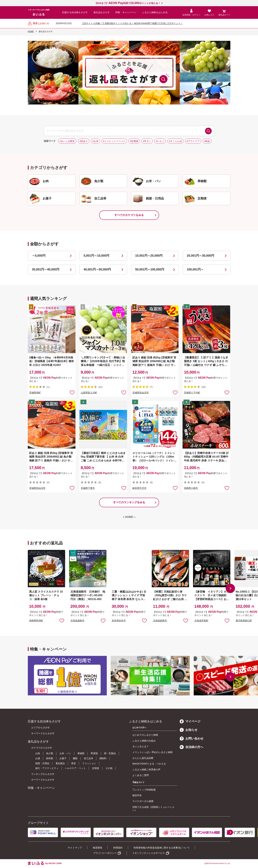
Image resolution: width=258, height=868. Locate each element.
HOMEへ (130, 517)
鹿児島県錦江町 (244, 621)
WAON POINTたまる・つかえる (149, 764)
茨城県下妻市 (88, 488)
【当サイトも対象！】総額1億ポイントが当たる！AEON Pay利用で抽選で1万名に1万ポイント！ (132, 23)
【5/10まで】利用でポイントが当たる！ (128, 3)
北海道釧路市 (160, 621)
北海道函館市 (77, 621)
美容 (73, 763)
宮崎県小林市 (191, 488)
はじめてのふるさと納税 (145, 735)
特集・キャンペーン (126, 12)
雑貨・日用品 (42, 763)
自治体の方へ (192, 747)
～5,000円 (39, 256)
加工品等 (88, 758)
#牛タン (147, 141)
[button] (230, 588)
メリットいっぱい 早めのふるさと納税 (153, 752)
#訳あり (84, 141)
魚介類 (50, 753)
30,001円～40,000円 (46, 269)
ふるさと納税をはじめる (155, 12)
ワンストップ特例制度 (144, 790)
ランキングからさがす (43, 774)
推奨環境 (97, 848)
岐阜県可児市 (139, 488)
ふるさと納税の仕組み (144, 741)
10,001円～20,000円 (149, 256)
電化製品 (60, 763)
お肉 (38, 753)
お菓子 (63, 758)
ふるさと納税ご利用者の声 (146, 770)
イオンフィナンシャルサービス (149, 853)
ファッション (89, 763)
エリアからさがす (40, 728)
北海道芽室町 (201, 621)
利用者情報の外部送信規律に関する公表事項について (162, 848)
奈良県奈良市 (119, 621)
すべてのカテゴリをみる (129, 215)
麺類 (75, 758)
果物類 (81, 753)
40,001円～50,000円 (97, 269)
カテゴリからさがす (42, 748)
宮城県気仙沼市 (141, 393)
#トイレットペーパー (114, 141)
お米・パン (65, 753)
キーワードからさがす (43, 733)
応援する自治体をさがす (75, 12)
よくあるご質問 (141, 775)
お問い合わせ (192, 739)
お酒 (38, 758)
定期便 (96, 768)
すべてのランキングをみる (129, 502)
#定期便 (134, 141)
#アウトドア (193, 141)
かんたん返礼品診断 (143, 758)
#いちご (160, 141)
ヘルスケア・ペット (75, 768)
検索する (208, 131)
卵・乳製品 (110, 753)
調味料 (103, 758)
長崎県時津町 (36, 621)
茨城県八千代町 (192, 393)
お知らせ (189, 730)
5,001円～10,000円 (96, 256)
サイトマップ (75, 848)
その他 (109, 768)
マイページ (190, 721)
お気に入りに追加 (62, 620)
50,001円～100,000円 (150, 269)
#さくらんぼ (175, 141)
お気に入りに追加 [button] (72, 392)
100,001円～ (195, 269)
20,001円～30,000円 (201, 256)
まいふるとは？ (141, 746)
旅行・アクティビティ (47, 768)
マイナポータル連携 (143, 801)
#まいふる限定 (67, 141)
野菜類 (94, 753)
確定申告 (137, 795)
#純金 (207, 141)
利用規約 (118, 848)
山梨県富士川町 (89, 393)
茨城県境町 (35, 393)
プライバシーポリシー (105, 853)
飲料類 (50, 758)
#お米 (95, 141)
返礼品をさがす (102, 12)
